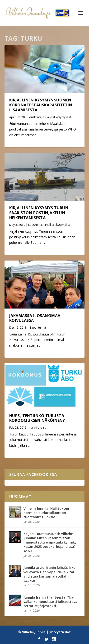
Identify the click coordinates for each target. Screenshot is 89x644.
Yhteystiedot (60, 632)
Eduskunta (35, 117)
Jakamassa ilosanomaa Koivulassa (35, 318)
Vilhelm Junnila (34, 632)
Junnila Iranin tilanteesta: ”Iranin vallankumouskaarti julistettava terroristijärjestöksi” (51, 602)
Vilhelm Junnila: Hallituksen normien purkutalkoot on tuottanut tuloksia (46, 513)
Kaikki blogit (37, 428)
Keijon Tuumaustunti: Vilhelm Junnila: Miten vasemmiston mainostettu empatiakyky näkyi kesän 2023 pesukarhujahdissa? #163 (51, 542)
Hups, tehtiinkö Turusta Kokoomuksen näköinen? (37, 418)
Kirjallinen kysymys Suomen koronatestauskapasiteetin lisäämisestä (41, 105)
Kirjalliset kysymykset (57, 117)
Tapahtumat (38, 328)
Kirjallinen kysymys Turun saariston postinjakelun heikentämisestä (39, 213)
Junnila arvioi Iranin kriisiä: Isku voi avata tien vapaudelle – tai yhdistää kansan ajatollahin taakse (49, 574)
